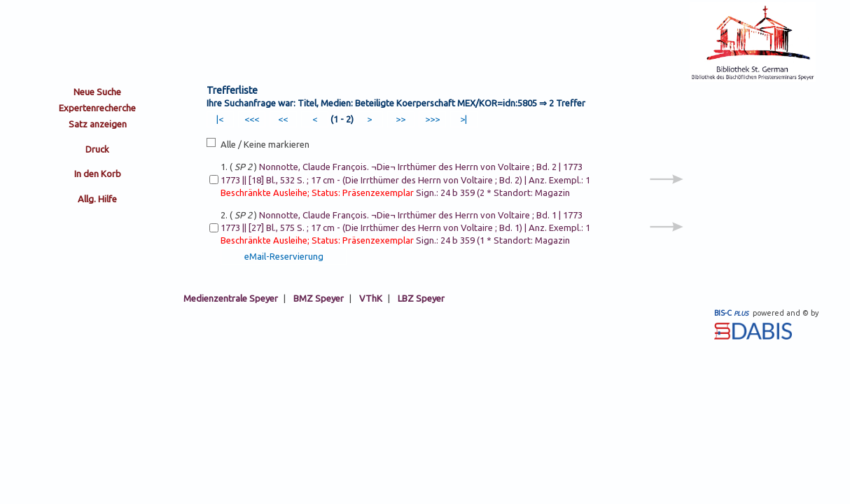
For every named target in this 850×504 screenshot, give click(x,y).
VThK (371, 298)
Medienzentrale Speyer (231, 298)
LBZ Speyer (421, 298)
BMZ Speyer (319, 298)
